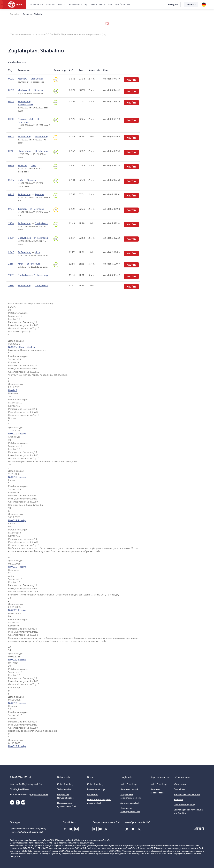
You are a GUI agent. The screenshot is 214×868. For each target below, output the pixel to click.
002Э (11, 79)
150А (11, 223)
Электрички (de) (78, 5)
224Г (11, 252)
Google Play (65, 829)
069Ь (11, 180)
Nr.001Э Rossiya (17, 434)
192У (11, 275)
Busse (50, 5)
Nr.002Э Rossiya (17, 520)
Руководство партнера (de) (187, 794)
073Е (11, 209)
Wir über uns (123, 5)
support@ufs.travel (39, 794)
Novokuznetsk (26, 105)
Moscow (22, 79)
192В (11, 286)
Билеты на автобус (96, 789)
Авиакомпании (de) (130, 803)
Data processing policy (185, 805)
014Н (11, 102)
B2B (110, 5)
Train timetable (64, 789)
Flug (61, 5)
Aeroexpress (98, 5)
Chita (33, 166)
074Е (11, 194)
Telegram (23, 802)
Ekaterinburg (42, 137)
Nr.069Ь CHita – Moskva (21, 347)
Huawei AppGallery (71, 829)
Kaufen (131, 80)
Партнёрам (179, 789)
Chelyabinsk (41, 223)
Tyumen (39, 194)
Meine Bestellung (65, 784)
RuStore (77, 829)
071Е (11, 151)
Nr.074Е (13, 390)
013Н (11, 119)
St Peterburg (25, 102)
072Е (11, 137)
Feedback (191, 5)
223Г (11, 264)
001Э (11, 90)
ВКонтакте (12, 802)
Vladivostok (37, 79)
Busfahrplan (93, 794)
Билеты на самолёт (130, 789)
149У (11, 238)
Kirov (38, 252)
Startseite (14, 14)
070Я (11, 166)
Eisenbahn (35, 5)
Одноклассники (18, 802)
